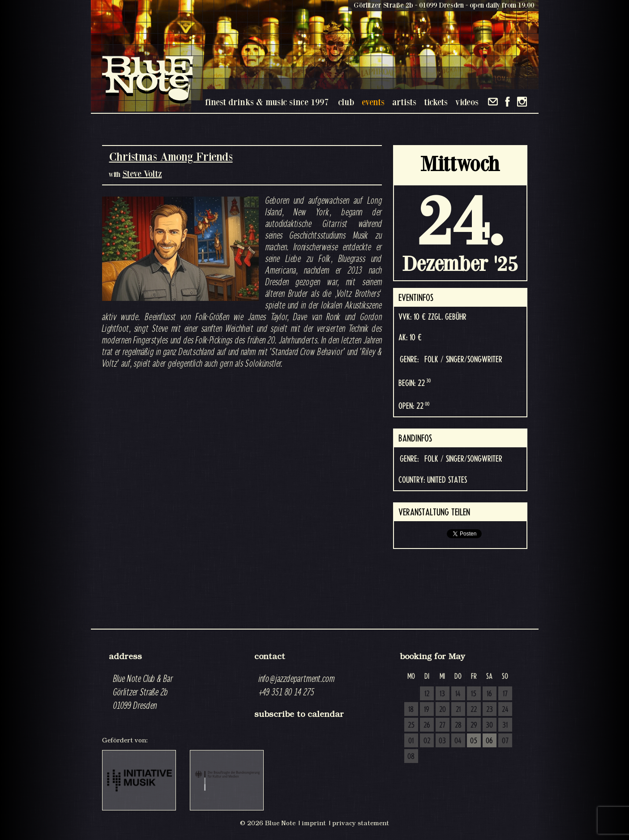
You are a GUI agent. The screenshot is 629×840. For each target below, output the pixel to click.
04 (458, 741)
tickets (436, 102)
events (373, 102)
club (346, 102)
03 (442, 741)
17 (505, 694)
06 (489, 741)
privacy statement (361, 823)
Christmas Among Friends (171, 156)
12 (427, 694)
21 (458, 710)
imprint (314, 823)
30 (489, 725)
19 (427, 710)
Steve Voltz (142, 174)
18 (411, 710)
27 (442, 725)
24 (505, 710)
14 (458, 694)
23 (490, 710)
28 (458, 725)
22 (474, 710)
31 (505, 725)
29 (474, 725)
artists (404, 102)
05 (474, 741)
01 (411, 741)
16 (489, 694)
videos (467, 102)
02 (427, 741)
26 (427, 725)
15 (474, 694)
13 (442, 694)
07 (505, 741)
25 (411, 725)
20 (443, 710)
